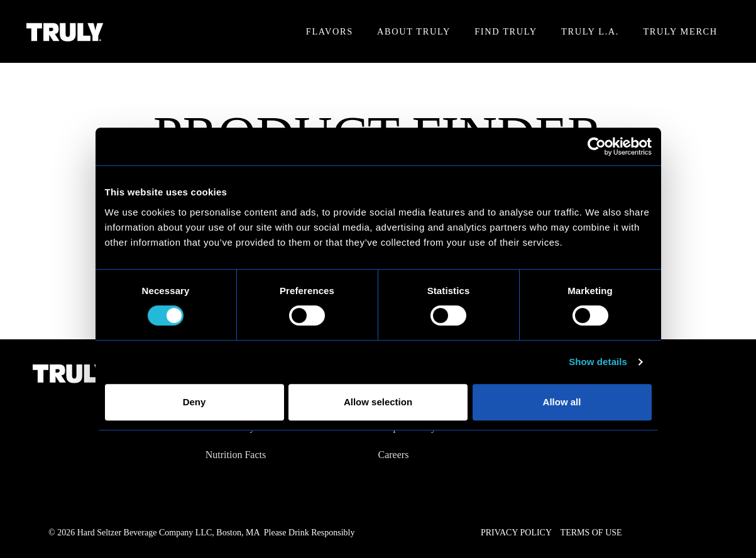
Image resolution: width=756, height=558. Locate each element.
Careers (394, 455)
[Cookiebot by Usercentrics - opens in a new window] (597, 146)
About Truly (414, 31)
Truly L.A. (590, 31)
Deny (194, 402)
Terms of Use (591, 533)
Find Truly (506, 31)
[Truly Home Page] (65, 32)
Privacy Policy (516, 533)
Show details (598, 362)
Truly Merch (680, 31)
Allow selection (378, 402)
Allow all (562, 402)
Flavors (330, 31)
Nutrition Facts (236, 455)
